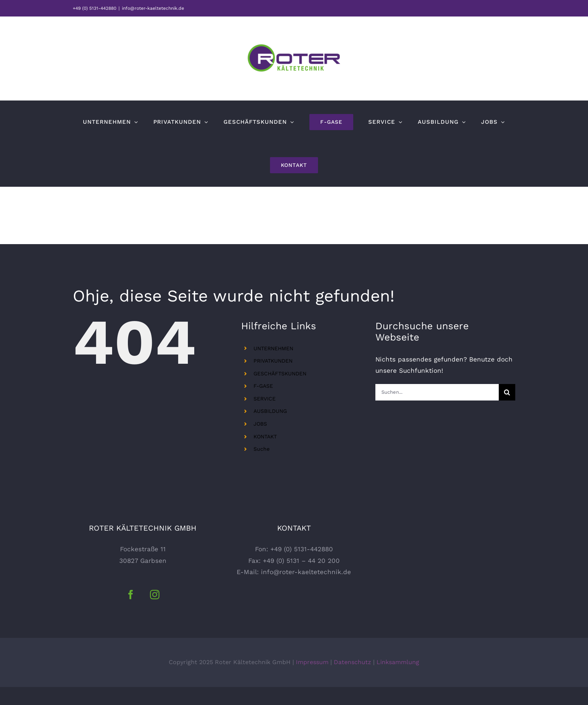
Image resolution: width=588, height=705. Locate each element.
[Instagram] (155, 613)
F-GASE (263, 386)
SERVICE (265, 399)
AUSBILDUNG (270, 411)
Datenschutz (352, 680)
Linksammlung (398, 680)
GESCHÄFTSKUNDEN (280, 373)
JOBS (260, 424)
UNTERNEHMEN (273, 348)
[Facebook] (131, 613)
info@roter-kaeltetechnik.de (153, 8)
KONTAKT (265, 436)
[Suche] (507, 392)
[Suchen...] (437, 392)
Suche (262, 449)
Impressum (312, 680)
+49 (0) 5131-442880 (94, 8)
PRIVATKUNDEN (273, 361)
